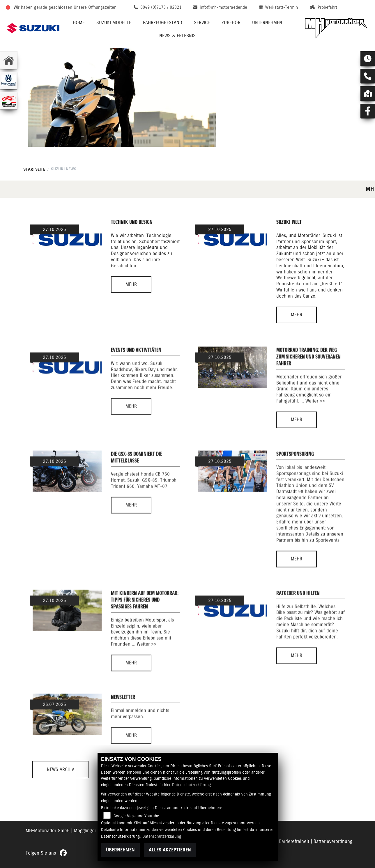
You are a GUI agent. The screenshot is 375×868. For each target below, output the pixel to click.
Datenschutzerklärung (191, 785)
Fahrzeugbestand (163, 23)
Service (202, 23)
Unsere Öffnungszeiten (95, 7)
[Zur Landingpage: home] (9, 60)
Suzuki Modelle (114, 23)
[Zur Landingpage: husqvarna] (9, 80)
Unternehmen (267, 23)
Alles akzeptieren (170, 850)
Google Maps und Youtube (136, 816)
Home (79, 23)
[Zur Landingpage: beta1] (9, 101)
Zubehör (231, 23)
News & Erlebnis (177, 36)
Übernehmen (120, 850)
